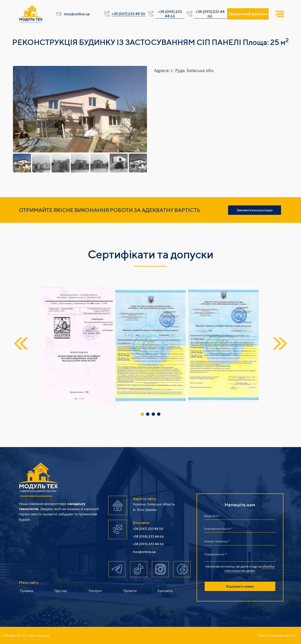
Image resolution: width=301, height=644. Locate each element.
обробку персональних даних (250, 568)
